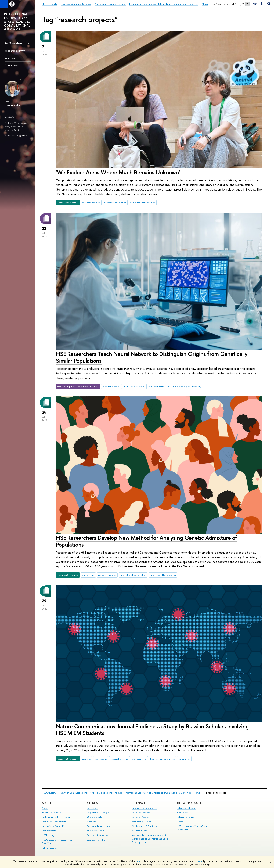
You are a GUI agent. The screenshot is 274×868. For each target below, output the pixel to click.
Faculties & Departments (54, 822)
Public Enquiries (50, 848)
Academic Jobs (140, 831)
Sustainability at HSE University (57, 817)
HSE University (49, 793)
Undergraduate (95, 817)
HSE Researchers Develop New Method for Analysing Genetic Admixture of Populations (147, 541)
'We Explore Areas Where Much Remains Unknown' (118, 172)
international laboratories (163, 575)
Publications (11, 65)
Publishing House (185, 817)
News (197, 793)
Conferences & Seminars (144, 826)
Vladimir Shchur (13, 105)
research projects (91, 203)
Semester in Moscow (97, 835)
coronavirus (184, 759)
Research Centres (141, 813)
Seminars (10, 58)
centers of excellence (115, 203)
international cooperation (133, 575)
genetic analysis (156, 386)
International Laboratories (144, 808)
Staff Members (13, 43)
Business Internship (96, 840)
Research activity (15, 51)
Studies (92, 803)
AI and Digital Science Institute (107, 793)
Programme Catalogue (98, 813)
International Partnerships (54, 826)
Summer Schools (95, 831)
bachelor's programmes (162, 759)
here (138, 861)
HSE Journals (183, 813)
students (86, 759)
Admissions (92, 808)
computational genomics (143, 203)
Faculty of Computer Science (74, 793)
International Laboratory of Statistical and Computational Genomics (158, 793)
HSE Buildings (48, 835)
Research (138, 803)
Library (180, 822)
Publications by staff (187, 808)
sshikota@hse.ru (20, 135)
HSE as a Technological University (184, 386)
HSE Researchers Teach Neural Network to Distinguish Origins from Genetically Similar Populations (152, 357)
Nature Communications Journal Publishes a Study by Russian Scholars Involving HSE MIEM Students (152, 730)
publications (88, 575)
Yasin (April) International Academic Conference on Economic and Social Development (150, 839)
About (47, 803)
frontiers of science (134, 386)
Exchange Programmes (98, 826)
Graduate (92, 822)
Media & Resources (190, 803)
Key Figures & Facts (51, 813)
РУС (243, 4)
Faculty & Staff (49, 831)
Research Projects (141, 817)
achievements (139, 759)
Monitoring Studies (141, 822)
